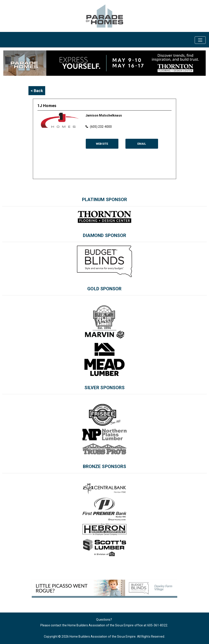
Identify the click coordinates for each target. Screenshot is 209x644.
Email (142, 144)
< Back (37, 91)
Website (102, 144)
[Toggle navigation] (200, 40)
